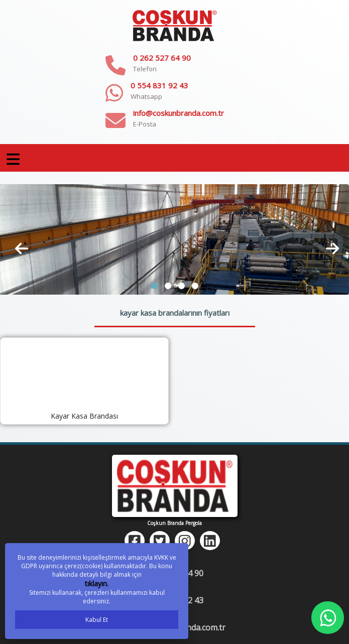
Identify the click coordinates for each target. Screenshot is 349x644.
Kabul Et (97, 620)
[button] (154, 286)
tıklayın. (97, 584)
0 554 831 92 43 (159, 85)
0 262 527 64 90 (162, 58)
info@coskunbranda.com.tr (179, 113)
